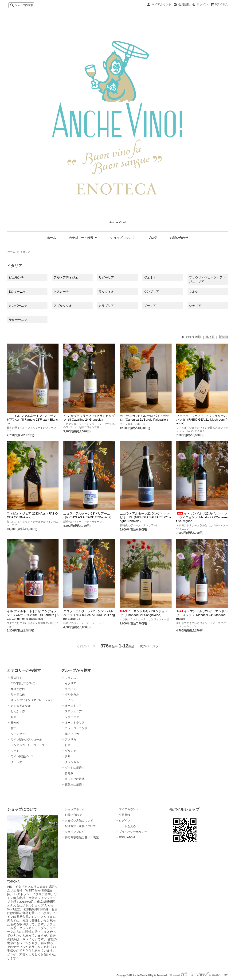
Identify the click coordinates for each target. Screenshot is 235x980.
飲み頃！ (16, 678)
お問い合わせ (179, 238)
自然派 (69, 773)
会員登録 (184, 4)
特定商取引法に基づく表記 (82, 837)
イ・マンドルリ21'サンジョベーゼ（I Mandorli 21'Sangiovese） (145, 613)
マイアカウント (161, 4)
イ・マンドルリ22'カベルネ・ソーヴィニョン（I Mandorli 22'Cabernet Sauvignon (202, 517)
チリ (68, 756)
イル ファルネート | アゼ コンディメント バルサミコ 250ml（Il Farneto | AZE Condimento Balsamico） (33, 615)
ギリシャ (70, 751)
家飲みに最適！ (75, 785)
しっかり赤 (18, 711)
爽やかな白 (18, 689)
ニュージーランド (76, 728)
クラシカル (72, 762)
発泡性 (15, 723)
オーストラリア (75, 723)
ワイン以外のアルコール (26, 740)
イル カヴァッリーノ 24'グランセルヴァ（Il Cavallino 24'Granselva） (89, 418)
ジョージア (72, 717)
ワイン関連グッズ (22, 756)
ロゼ (14, 717)
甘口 (14, 728)
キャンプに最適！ (76, 779)
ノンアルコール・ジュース (28, 745)
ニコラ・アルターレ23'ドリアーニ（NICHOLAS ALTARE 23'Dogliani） (88, 515)
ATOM (131, 837)
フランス (70, 678)
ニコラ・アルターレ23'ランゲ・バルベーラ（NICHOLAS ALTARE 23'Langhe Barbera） (89, 615)
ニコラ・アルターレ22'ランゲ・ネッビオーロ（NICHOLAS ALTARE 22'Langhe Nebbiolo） (145, 517)
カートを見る (127, 826)
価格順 (210, 337)
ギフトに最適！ (75, 768)
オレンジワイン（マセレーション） (33, 700)
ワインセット (19, 734)
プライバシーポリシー (133, 832)
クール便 (16, 762)
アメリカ (70, 740)
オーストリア (73, 706)
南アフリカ (72, 734)
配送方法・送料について (80, 826)
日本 (68, 745)
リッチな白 (18, 694)
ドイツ (69, 700)
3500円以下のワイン (24, 683)
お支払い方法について (79, 821)
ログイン (202, 4)
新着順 (223, 337)
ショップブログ (75, 832)
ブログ (152, 238)
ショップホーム (75, 809)
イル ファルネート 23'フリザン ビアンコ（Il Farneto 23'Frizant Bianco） (32, 420)
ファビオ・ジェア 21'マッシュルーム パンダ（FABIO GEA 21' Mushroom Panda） (202, 420)
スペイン (70, 689)
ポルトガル (72, 694)
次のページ (147, 646)
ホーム (51, 238)
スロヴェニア (73, 711)
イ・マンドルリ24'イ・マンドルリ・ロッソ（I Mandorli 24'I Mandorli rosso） (202, 615)
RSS (122, 837)
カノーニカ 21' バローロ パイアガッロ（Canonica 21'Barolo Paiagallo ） (145, 418)
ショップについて (122, 238)
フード (15, 751)
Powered (199, 975)
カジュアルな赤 (21, 706)
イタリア (25, 252)
